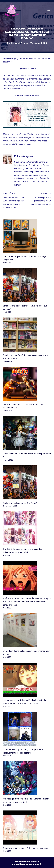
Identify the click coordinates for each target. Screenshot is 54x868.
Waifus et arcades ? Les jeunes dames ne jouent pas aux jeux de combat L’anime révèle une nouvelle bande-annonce (27, 602)
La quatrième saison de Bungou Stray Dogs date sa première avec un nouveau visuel (14, 200)
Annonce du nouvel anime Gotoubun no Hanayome (26, 848)
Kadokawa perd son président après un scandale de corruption (40, 198)
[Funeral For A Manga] (12, 10)
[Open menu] (49, 10)
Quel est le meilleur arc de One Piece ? (20, 503)
